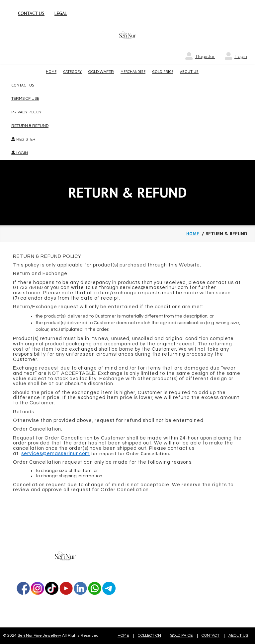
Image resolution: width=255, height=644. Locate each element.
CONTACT (211, 636)
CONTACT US (31, 13)
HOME (123, 636)
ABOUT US (238, 636)
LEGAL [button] (61, 13)
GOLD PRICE (181, 636)
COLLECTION (149, 636)
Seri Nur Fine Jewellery (39, 636)
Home (193, 234)
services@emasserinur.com (55, 454)
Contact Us (23, 85)
